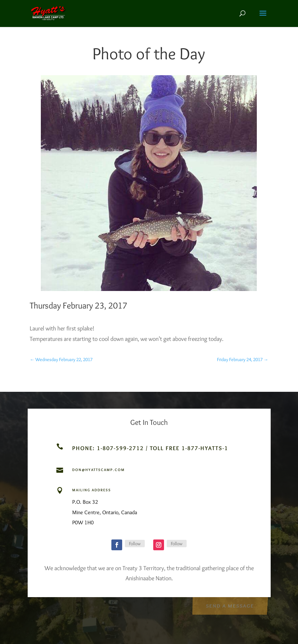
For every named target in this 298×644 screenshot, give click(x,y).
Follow (135, 544)
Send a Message (230, 605)
